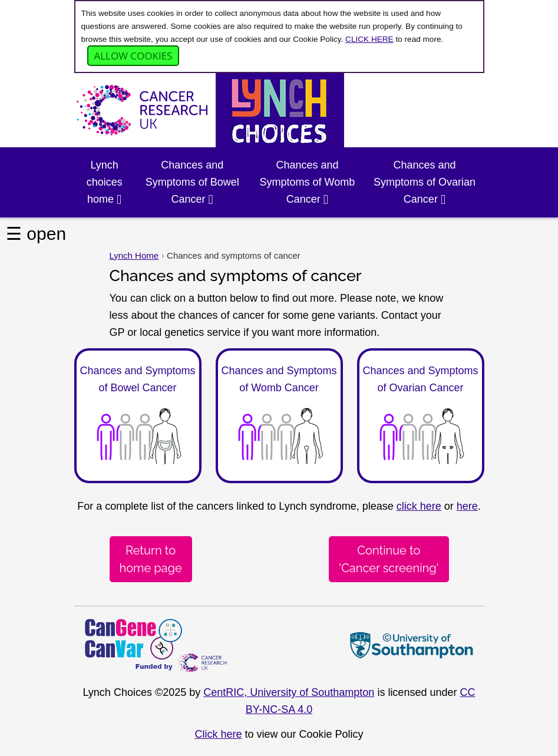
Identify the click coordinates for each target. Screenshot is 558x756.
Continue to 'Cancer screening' (389, 559)
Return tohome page (151, 559)
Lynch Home (134, 255)
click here (419, 506)
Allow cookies (133, 56)
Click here (218, 734)
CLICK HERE (369, 39)
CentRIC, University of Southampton (289, 692)
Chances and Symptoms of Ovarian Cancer (425, 182)
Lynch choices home (105, 182)
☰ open (36, 234)
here (467, 506)
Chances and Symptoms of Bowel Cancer (192, 182)
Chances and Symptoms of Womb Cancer (308, 182)
